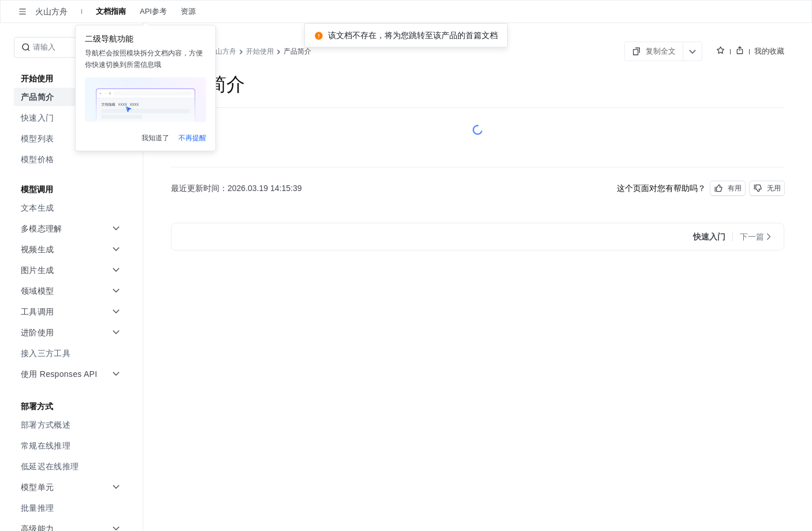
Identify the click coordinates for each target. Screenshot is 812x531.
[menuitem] (72, 97)
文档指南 (111, 12)
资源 (188, 12)
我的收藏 (769, 51)
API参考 (153, 12)
